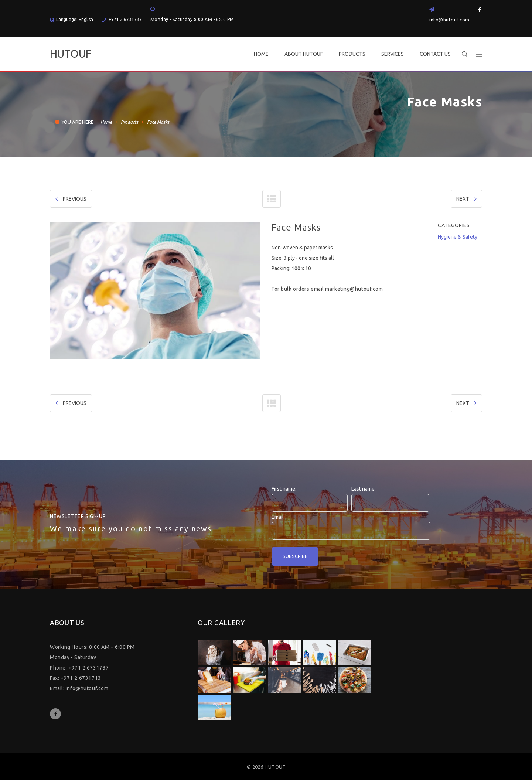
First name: (284, 489)
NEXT (467, 199)
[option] (155, 291)
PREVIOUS (70, 199)
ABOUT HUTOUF (304, 54)
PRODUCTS (352, 54)
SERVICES (393, 54)
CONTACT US (435, 54)
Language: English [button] (71, 19)
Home (106, 122)
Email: (278, 517)
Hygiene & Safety (458, 237)
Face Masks (158, 122)
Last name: (364, 489)
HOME (261, 54)
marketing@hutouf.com (354, 289)
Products (129, 122)
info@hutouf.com (449, 20)
